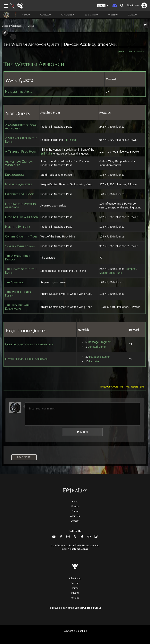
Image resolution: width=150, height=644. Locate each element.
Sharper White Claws (20, 246)
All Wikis (75, 507)
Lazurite (94, 361)
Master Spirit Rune (111, 273)
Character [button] (65, 15)
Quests (31, 26)
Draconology (15, 175)
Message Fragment (100, 342)
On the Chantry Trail (21, 236)
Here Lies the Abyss (18, 92)
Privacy (75, 593)
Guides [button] (129, 15)
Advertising (75, 579)
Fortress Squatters (18, 184)
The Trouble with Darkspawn (18, 307)
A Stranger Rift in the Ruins (21, 140)
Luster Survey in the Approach (27, 359)
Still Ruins (70, 140)
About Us (75, 516)
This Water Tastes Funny (18, 294)
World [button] (110, 15)
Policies (75, 598)
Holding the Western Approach (21, 206)
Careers (75, 583)
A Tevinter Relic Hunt (21, 152)
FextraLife (54, 608)
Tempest (131, 269)
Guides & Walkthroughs (12, 26)
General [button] (42, 15)
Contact (75, 521)
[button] (103, 6)
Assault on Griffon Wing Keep (19, 163)
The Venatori (15, 282)
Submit (82, 432)
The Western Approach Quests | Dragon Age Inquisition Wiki (61, 44)
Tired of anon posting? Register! (122, 387)
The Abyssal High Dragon (17, 258)
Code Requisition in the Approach (29, 344)
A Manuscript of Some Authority (21, 127)
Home (75, 502)
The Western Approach (34, 64)
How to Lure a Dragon (22, 217)
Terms (75, 588)
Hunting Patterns (18, 227)
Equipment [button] (88, 15)
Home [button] (23, 15)
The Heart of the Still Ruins (21, 271)
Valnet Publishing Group (88, 608)
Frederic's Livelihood (20, 194)
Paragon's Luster (100, 357)
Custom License (79, 549)
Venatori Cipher (97, 347)
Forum (75, 511)
